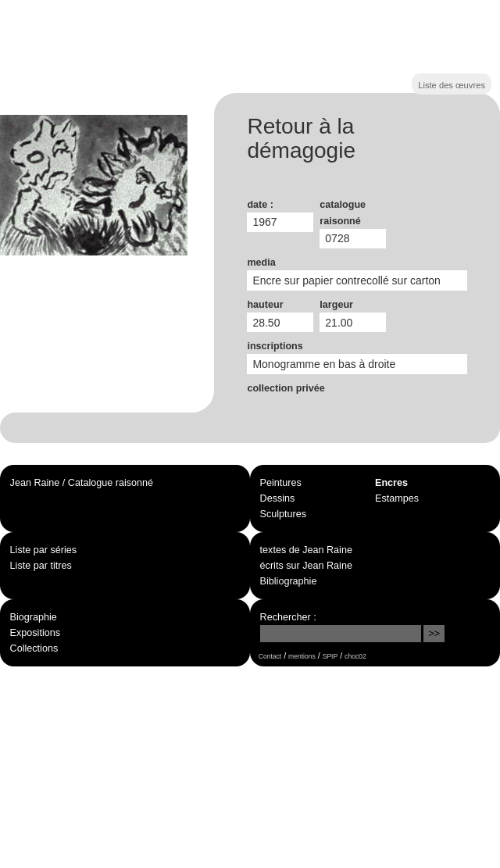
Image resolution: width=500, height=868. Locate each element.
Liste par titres (41, 566)
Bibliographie (289, 581)
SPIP (330, 656)
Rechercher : (288, 617)
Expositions (35, 633)
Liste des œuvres (452, 85)
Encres (391, 483)
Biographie (34, 617)
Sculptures (284, 514)
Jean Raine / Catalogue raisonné (82, 483)
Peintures (281, 483)
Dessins (278, 498)
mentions (302, 656)
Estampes (397, 498)
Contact (270, 656)
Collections (34, 648)
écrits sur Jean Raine (306, 566)
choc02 (355, 656)
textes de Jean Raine (306, 550)
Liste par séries (43, 550)
